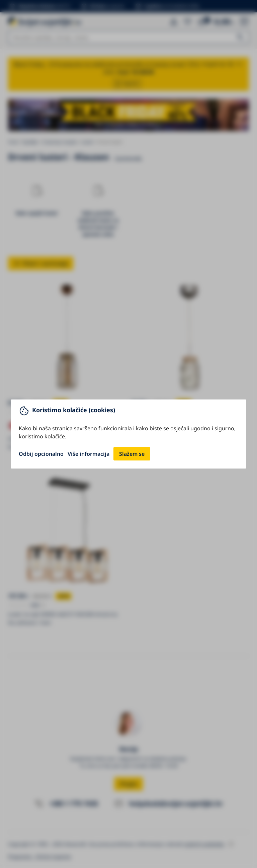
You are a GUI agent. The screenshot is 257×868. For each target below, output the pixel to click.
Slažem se (132, 454)
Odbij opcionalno (41, 454)
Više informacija (89, 454)
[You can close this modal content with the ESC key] (128, 434)
